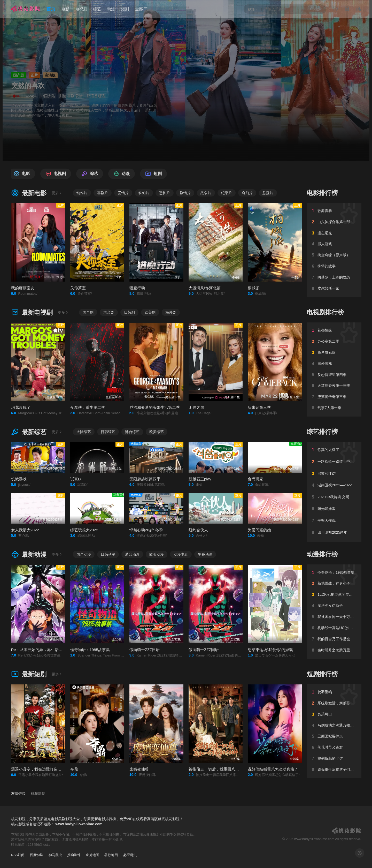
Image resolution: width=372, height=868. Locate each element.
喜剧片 (103, 193)
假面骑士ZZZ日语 (145, 650)
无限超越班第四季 (145, 479)
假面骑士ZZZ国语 (204, 650)
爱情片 (123, 193)
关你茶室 (78, 288)
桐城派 (254, 288)
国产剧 (88, 312)
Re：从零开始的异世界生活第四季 (41, 650)
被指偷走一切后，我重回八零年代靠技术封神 (227, 769)
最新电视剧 (32, 312)
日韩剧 (129, 312)
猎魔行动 (137, 288)
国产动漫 (84, 554)
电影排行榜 (322, 193)
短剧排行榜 (322, 674)
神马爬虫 (55, 855)
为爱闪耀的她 (259, 530)
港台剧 (109, 312)
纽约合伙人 (198, 530)
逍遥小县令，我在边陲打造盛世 (38, 769)
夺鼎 (74, 769)
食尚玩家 (255, 479)
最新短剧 (29, 674)
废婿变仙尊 (139, 769)
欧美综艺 (157, 432)
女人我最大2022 (25, 530)
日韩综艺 (108, 432)
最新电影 (29, 193)
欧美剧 (150, 312)
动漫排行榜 (322, 554)
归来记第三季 (259, 407)
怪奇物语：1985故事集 (90, 650)
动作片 (82, 193)
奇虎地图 (92, 855)
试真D (76, 479)
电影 (65, 9)
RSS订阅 (18, 855)
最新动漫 (29, 554)
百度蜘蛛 (36, 855)
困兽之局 (196, 407)
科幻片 (144, 193)
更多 (57, 193)
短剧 (125, 9)
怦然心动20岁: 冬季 (146, 530)
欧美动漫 (157, 554)
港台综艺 (132, 432)
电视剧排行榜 (325, 312)
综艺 (97, 9)
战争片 (206, 193)
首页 (51, 9)
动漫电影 (181, 554)
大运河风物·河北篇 (205, 288)
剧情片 (185, 193)
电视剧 (81, 9)
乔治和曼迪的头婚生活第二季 (155, 407)
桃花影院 (38, 794)
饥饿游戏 (19, 479)
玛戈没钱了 (21, 407)
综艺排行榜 (322, 432)
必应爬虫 (130, 855)
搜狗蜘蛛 (74, 855)
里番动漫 (205, 554)
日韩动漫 (108, 554)
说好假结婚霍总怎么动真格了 (273, 769)
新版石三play (200, 479)
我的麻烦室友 (23, 288)
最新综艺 (29, 432)
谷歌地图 (111, 855)
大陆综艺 (84, 432)
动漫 (111, 9)
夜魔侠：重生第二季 (88, 407)
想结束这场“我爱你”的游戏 (270, 650)
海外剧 (171, 312)
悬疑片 (268, 193)
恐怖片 (165, 193)
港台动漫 (132, 554)
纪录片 (227, 193)
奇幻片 (247, 193)
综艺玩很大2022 (84, 530)
